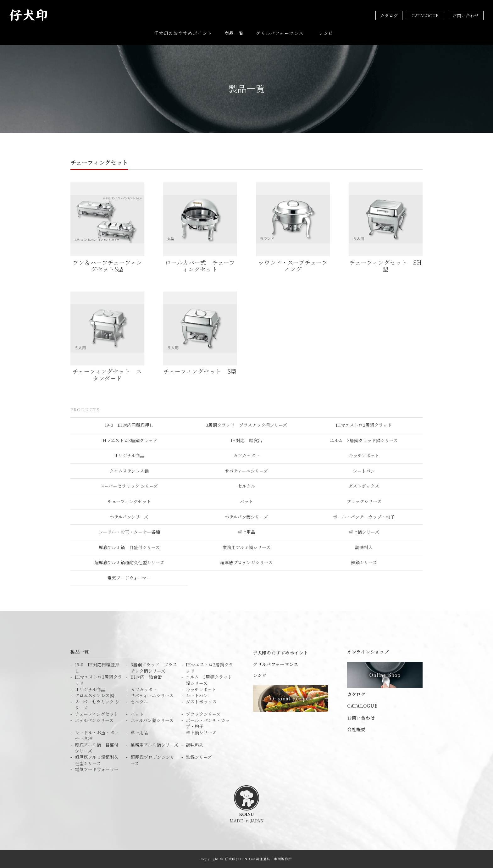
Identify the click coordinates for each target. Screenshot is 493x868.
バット (246, 501)
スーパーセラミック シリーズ (129, 486)
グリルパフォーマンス (280, 33)
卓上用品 (246, 532)
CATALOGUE (425, 15)
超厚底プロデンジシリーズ (246, 562)
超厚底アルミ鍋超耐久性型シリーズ (129, 562)
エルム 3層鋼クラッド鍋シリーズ (364, 440)
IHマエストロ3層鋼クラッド (129, 440)
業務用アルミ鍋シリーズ (246, 547)
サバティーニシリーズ (246, 470)
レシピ (326, 33)
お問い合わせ (466, 15)
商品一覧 (234, 33)
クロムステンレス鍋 (129, 470)
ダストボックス (364, 486)
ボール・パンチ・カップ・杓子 (364, 516)
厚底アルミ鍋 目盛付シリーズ (129, 547)
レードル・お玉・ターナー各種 (129, 532)
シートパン (364, 470)
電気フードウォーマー (129, 577)
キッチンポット (364, 455)
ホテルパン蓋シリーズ (246, 516)
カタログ (389, 15)
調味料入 (364, 547)
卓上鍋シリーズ (364, 532)
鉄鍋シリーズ (364, 562)
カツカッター (246, 455)
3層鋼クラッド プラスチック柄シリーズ (246, 425)
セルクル (246, 486)
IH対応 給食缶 (246, 440)
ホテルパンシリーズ (129, 516)
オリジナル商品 (129, 455)
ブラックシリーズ (364, 501)
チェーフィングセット (129, 501)
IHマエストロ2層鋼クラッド (364, 425)
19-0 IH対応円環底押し (129, 425)
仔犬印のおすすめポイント (183, 33)
